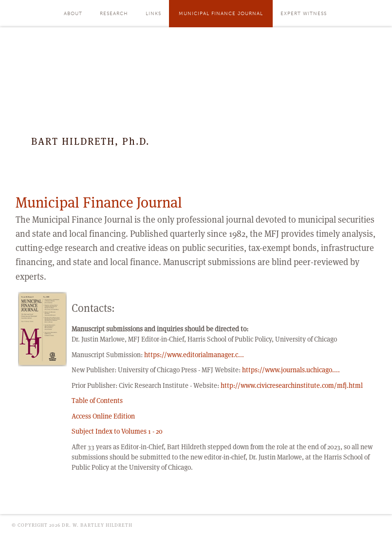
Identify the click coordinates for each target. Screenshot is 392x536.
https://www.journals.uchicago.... (291, 370)
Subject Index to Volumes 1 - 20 (117, 431)
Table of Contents (97, 401)
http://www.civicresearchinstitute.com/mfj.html (292, 385)
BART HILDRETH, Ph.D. (90, 141)
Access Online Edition (103, 416)
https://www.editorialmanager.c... (194, 355)
